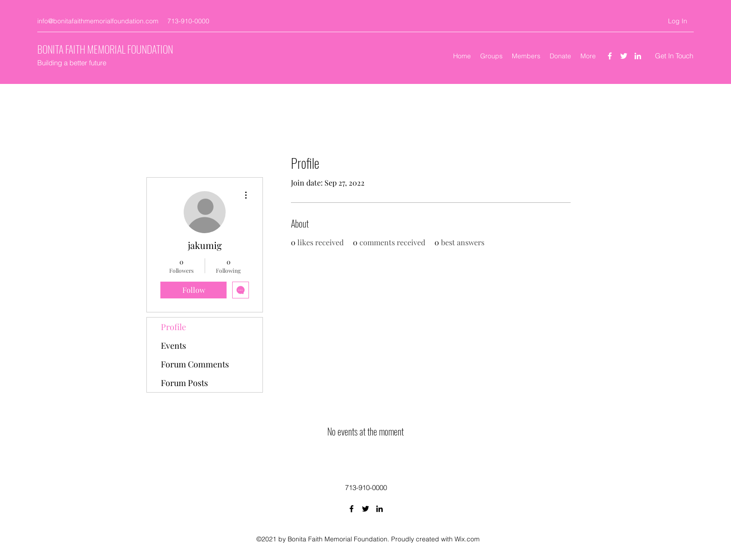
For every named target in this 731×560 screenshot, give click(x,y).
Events (173, 346)
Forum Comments (195, 364)
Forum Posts (184, 383)
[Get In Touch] (674, 56)
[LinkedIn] (638, 56)
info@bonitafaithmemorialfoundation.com (98, 21)
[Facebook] (610, 56)
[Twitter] (624, 56)
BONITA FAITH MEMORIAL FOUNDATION (105, 49)
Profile (173, 327)
